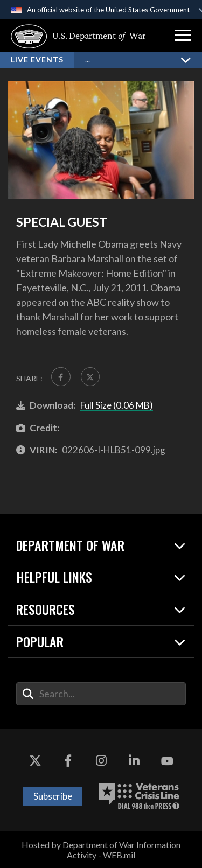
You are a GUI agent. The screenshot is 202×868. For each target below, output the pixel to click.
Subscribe (53, 796)
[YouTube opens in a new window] (167, 761)
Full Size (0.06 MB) (117, 406)
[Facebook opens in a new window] (68, 761)
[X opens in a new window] (35, 761)
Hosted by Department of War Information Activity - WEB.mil (101, 850)
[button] (183, 36)
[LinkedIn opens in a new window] (134, 761)
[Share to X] (90, 377)
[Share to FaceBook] (61, 377)
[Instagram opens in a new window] (101, 761)
